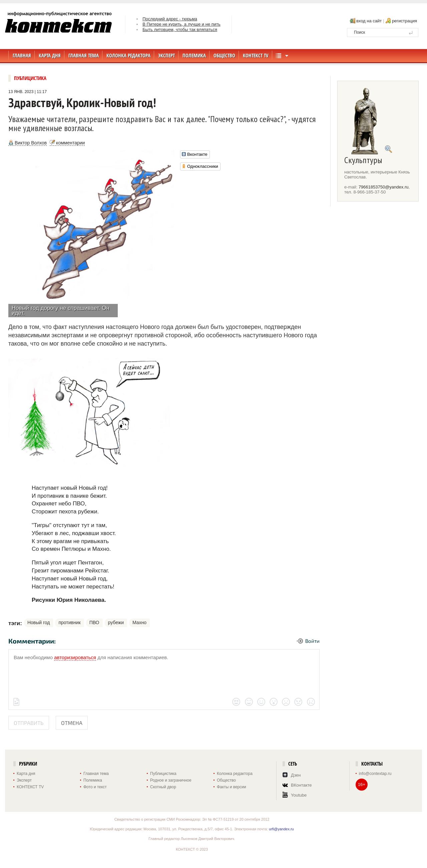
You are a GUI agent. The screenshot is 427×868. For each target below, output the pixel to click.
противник (69, 622)
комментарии (70, 143)
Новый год (39, 622)
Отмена (72, 723)
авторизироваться (75, 657)
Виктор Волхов (31, 143)
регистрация (404, 21)
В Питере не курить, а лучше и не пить (181, 24)
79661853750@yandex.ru (384, 187)
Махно (139, 622)
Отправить (29, 723)
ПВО (94, 622)
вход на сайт (369, 21)
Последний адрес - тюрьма (170, 19)
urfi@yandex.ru (281, 829)
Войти (312, 641)
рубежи (116, 622)
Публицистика (30, 78)
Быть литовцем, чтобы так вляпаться (180, 30)
